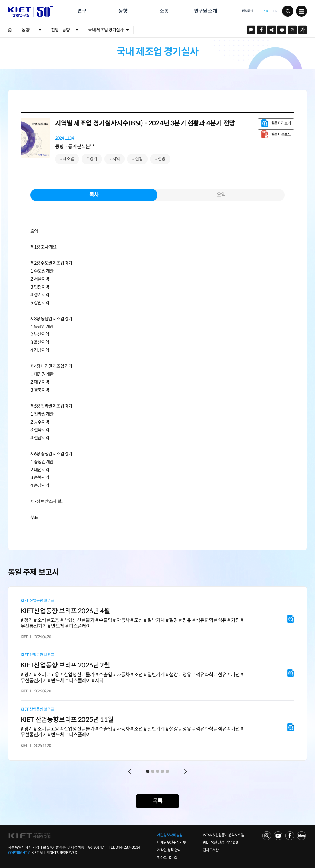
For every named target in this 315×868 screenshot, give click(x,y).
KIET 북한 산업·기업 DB (220, 842)
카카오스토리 (251, 30)
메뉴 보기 (302, 11)
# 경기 (92, 159)
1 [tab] (148, 771)
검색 (288, 11)
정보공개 (248, 11)
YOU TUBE (278, 836)
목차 (94, 195)
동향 (123, 11)
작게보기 (292, 30)
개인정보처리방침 (170, 835)
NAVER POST (301, 836)
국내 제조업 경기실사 (106, 30)
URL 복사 (272, 30)
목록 (157, 801)
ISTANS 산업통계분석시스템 (223, 835)
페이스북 (261, 30)
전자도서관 (211, 850)
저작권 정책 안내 (169, 850)
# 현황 (137, 159)
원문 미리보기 (281, 123)
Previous (130, 772)
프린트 (282, 30)
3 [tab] (157, 771)
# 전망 (160, 159)
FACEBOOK (290, 836)
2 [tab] (153, 771)
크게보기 (303, 30)
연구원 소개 (205, 11)
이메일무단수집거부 (171, 842)
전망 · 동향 (60, 30)
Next (185, 772)
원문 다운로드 (281, 134)
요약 (221, 195)
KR (266, 11)
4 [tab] (162, 771)
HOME (10, 30)
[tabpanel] (158, 673)
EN (275, 11)
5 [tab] (167, 771)
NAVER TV (267, 836)
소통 (164, 11)
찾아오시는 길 (167, 858)
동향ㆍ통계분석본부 (75, 147)
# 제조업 (67, 159)
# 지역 (114, 159)
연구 (82, 11)
